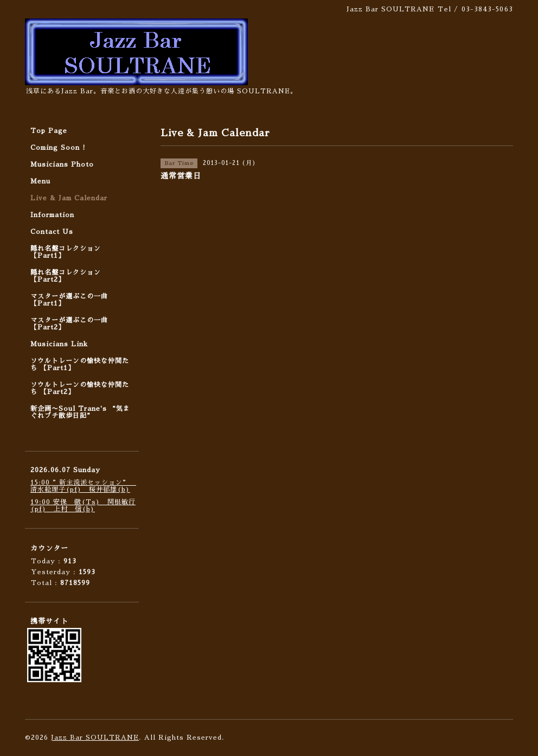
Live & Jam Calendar (69, 198)
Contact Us (52, 232)
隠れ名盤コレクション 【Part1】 (66, 252)
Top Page (49, 131)
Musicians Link (59, 344)
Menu (40, 181)
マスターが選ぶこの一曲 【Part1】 (69, 300)
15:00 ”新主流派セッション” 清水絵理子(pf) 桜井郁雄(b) (83, 486)
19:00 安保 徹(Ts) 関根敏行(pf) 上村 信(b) (83, 506)
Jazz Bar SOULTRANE (95, 738)
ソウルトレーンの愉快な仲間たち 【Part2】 (80, 388)
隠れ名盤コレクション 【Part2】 (66, 276)
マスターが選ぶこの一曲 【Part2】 (69, 324)
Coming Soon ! (58, 148)
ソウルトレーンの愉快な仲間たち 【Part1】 (80, 364)
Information (52, 215)
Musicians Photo (62, 164)
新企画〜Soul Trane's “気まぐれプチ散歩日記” (80, 412)
